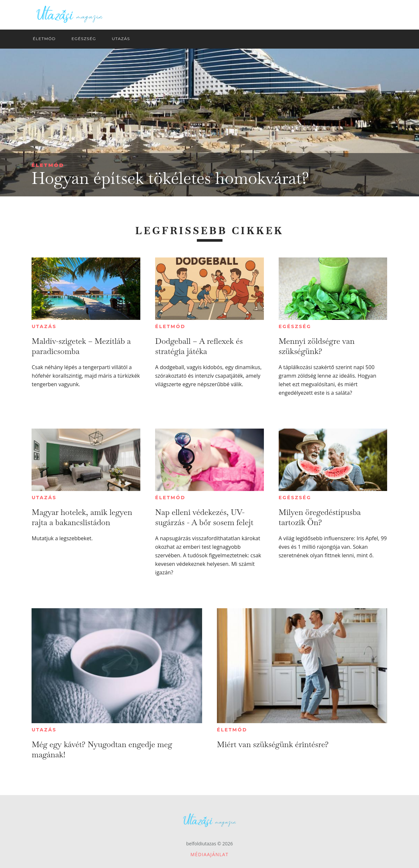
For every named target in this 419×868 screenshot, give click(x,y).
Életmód (48, 165)
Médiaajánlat (210, 854)
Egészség (295, 326)
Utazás (44, 326)
